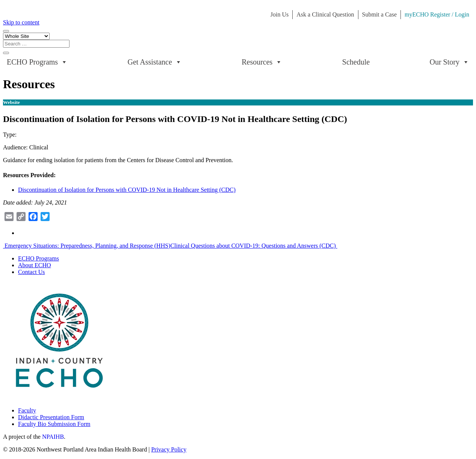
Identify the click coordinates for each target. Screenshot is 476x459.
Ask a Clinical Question (325, 14)
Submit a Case (379, 14)
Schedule (356, 62)
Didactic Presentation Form (51, 417)
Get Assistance (155, 62)
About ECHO (35, 265)
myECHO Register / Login (437, 14)
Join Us (280, 14)
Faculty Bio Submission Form (54, 424)
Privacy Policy (169, 449)
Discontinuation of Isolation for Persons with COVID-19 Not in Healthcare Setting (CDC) (127, 190)
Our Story (450, 62)
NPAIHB (53, 437)
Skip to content (21, 22)
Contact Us (32, 272)
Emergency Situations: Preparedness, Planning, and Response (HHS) (87, 246)
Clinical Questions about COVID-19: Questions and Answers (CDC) (254, 246)
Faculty (27, 410)
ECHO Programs (37, 62)
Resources (262, 62)
